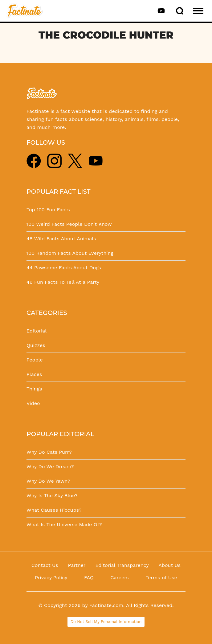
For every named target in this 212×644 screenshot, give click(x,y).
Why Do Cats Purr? (49, 452)
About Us (169, 565)
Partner (77, 565)
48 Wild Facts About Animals (61, 239)
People (35, 360)
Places (34, 374)
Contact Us (45, 565)
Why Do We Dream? (50, 466)
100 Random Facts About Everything (70, 253)
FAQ (89, 578)
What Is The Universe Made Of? (64, 524)
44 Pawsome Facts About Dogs (64, 268)
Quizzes (36, 345)
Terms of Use (161, 578)
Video (33, 403)
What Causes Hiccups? (54, 510)
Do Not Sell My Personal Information (106, 622)
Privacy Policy (51, 578)
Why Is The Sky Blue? (52, 495)
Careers (119, 578)
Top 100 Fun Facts (48, 210)
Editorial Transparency (122, 565)
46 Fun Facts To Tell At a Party (63, 282)
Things (34, 389)
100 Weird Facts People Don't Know (69, 224)
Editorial (37, 331)
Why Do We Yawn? (48, 481)
